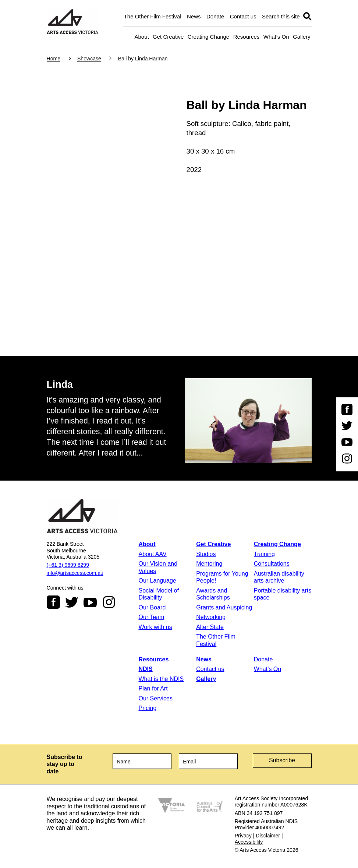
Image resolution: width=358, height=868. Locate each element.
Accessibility (249, 842)
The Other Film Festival (153, 16)
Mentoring (209, 564)
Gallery (302, 37)
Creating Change (208, 37)
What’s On (276, 37)
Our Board (152, 607)
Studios (206, 554)
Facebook (53, 602)
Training (264, 554)
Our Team (151, 617)
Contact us (243, 16)
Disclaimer (268, 836)
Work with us (155, 627)
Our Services (155, 698)
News (194, 16)
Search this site (281, 16)
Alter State (210, 627)
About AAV (152, 554)
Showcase (89, 59)
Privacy (243, 836)
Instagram (109, 602)
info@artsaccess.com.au (75, 573)
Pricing (147, 708)
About (141, 37)
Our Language (157, 581)
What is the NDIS (161, 679)
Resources (247, 37)
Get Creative (168, 37)
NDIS (145, 669)
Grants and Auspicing (224, 607)
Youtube (90, 602)
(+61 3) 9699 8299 (68, 565)
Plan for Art (153, 688)
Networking (211, 617)
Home (54, 59)
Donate (215, 16)
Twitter (72, 602)
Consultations (272, 564)
